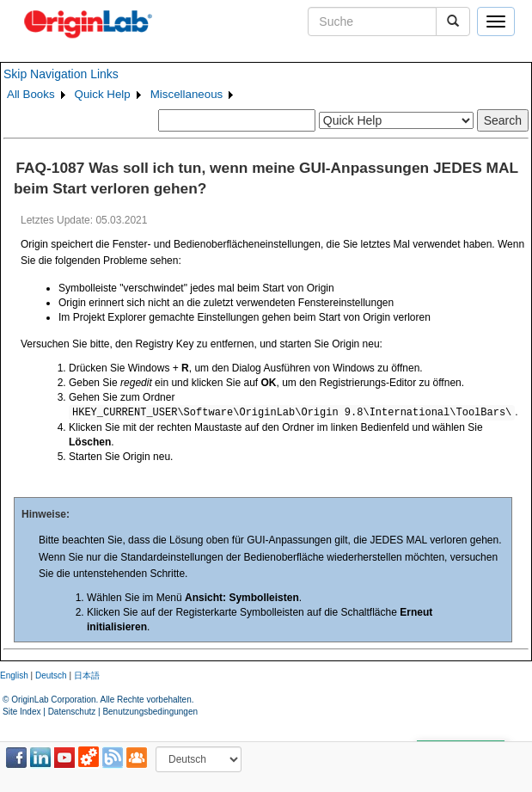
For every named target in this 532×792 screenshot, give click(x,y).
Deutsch (51, 675)
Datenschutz (72, 712)
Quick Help (103, 94)
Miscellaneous (187, 94)
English (14, 675)
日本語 (87, 675)
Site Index (21, 712)
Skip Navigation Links (61, 74)
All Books (31, 94)
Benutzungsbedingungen (150, 712)
